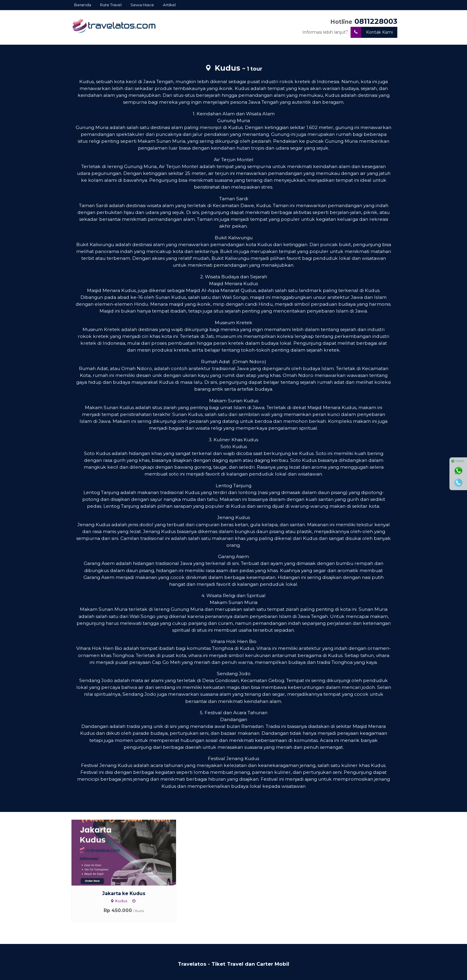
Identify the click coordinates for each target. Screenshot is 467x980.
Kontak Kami (372, 32)
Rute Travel (111, 5)
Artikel (169, 5)
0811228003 (376, 21)
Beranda (83, 5)
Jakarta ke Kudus (124, 893)
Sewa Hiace (142, 5)
